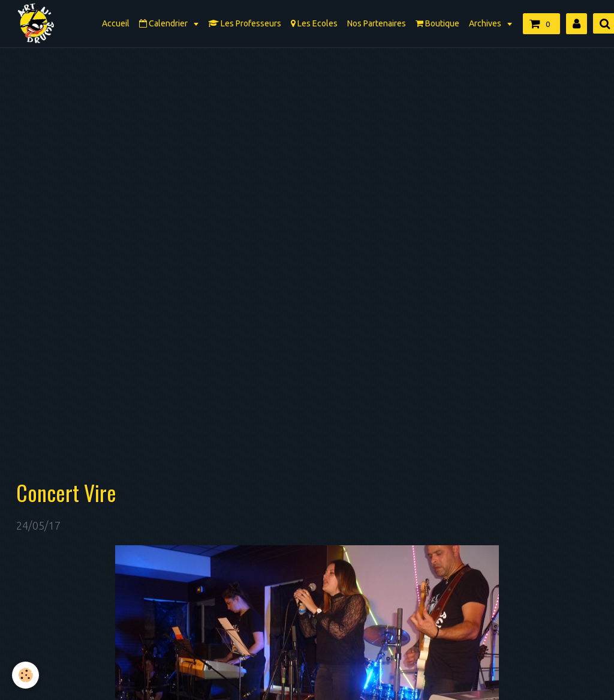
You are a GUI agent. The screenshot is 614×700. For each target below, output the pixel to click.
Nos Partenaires (377, 23)
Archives (486, 23)
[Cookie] (25, 675)
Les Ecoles (314, 23)
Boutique (437, 23)
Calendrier (164, 23)
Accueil (116, 23)
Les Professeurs (245, 23)
